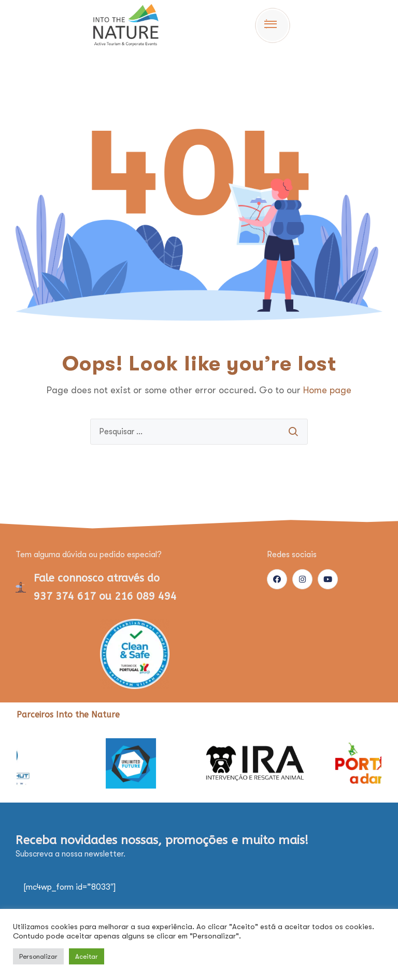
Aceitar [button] (87, 956)
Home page (327, 390)
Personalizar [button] (38, 956)
